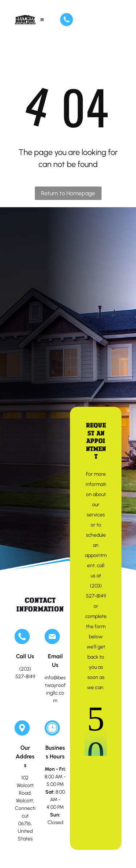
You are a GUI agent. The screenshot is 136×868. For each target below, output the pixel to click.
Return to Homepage (68, 193)
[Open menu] (42, 20)
